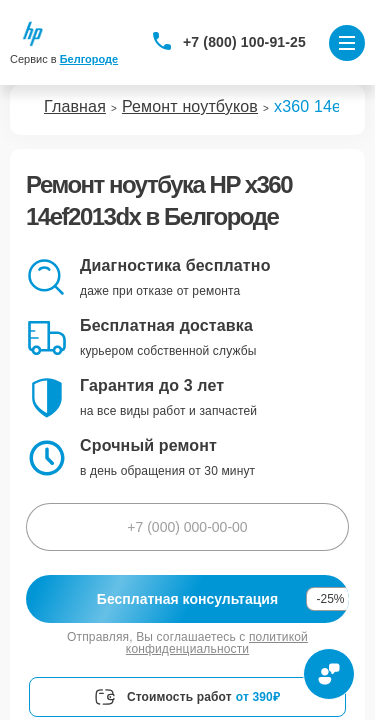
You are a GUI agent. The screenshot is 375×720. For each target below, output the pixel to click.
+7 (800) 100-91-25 (244, 42)
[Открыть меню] (347, 43)
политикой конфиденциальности (217, 643)
